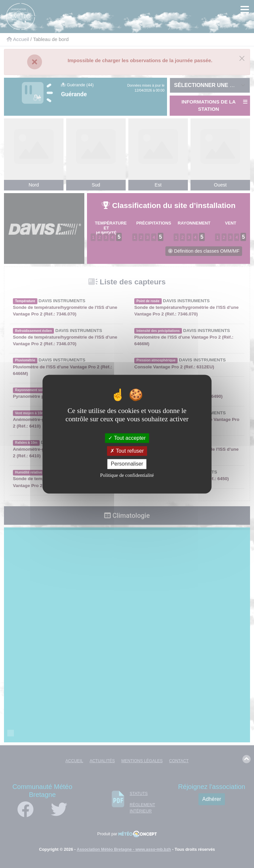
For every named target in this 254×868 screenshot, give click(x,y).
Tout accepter (127, 438)
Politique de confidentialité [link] (127, 475)
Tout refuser (127, 451)
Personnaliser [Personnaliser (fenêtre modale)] (127, 464)
